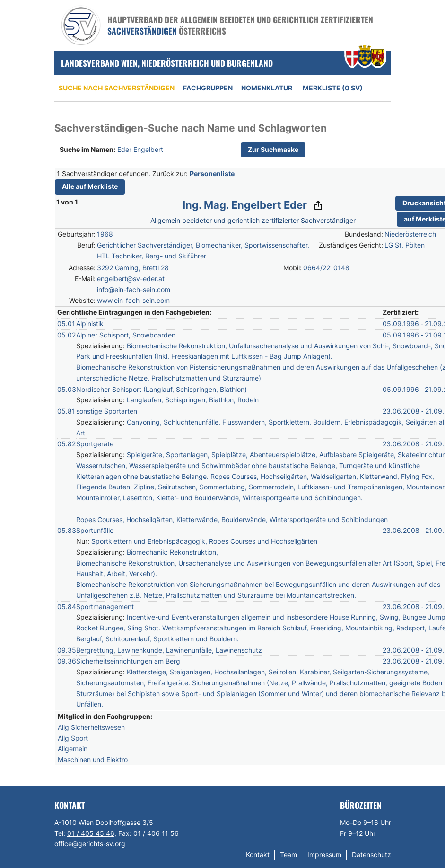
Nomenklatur (267, 88)
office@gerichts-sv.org (90, 844)
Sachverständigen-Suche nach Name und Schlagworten (191, 128)
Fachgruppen (208, 88)
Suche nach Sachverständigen (117, 88)
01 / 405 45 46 (91, 833)
